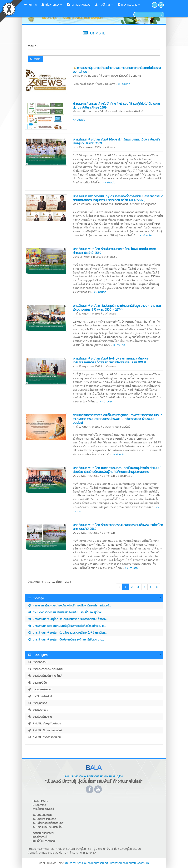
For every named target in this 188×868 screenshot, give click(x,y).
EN (161, 5)
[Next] (157, 587)
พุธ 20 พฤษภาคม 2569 (86, 476)
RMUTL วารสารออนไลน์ (44, 737)
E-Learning (39, 805)
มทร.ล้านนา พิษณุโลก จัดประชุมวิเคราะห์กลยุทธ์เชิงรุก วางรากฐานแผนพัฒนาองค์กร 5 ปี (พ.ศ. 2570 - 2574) (117, 308)
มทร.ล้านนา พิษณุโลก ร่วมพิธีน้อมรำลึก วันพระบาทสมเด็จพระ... (68, 619)
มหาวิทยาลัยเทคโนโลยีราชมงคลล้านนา (129, 863)
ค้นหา (35, 59)
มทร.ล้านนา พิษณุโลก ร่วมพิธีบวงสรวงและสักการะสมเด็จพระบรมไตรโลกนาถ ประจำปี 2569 (118, 527)
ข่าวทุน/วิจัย (37, 683)
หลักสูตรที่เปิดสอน (79, 5)
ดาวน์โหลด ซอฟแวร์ (43, 809)
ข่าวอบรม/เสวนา (124, 476)
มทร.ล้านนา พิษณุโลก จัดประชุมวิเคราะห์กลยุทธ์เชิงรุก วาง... (66, 639)
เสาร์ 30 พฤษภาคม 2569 (87, 147)
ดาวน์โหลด (104, 5)
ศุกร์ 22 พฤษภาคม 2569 (87, 314)
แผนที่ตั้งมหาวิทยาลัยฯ (44, 841)
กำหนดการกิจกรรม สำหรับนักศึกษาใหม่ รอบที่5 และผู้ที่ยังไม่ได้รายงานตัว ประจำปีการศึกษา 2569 (116, 105)
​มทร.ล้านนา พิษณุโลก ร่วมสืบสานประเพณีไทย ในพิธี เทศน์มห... (67, 633)
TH (155, 5)
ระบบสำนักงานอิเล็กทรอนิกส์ (48, 823)
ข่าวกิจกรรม (108, 112)
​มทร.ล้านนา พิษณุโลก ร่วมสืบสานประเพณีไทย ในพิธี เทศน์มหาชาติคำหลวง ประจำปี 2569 (114, 251)
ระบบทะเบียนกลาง (42, 815)
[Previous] (119, 587)
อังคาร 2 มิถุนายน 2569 (86, 112)
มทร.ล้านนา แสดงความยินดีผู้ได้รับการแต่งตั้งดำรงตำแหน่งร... (67, 626)
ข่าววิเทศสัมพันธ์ (40, 696)
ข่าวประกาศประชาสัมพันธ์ (114, 76)
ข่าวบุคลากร (135, 76)
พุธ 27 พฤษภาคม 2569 (86, 204)
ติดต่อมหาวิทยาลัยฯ (43, 833)
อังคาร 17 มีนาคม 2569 (85, 76)
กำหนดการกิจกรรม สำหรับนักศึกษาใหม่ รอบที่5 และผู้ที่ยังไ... (66, 612)
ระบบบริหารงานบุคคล (44, 819)
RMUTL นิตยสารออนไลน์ (45, 730)
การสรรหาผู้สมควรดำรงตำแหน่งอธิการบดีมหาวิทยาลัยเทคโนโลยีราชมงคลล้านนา (117, 70)
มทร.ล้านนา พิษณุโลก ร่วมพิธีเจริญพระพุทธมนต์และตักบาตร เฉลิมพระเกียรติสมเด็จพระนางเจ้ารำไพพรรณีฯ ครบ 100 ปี (111, 360)
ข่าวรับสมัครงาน (40, 717)
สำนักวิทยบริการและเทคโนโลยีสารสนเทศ (87, 863)
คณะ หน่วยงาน (129, 5)
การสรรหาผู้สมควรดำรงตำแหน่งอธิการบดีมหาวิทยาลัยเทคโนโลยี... (69, 605)
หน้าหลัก (30, 5)
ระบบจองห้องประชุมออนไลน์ (48, 827)
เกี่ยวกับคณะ (52, 5)
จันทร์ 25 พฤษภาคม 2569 (87, 257)
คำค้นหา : (33, 46)
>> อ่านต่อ (124, 84)
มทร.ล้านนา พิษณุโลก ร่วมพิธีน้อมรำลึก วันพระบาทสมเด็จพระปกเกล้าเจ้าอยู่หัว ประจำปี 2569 (116, 141)
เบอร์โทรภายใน (40, 837)
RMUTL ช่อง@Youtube (44, 723)
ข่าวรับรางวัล (38, 710)
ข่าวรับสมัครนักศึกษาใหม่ (45, 676)
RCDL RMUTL (40, 801)
